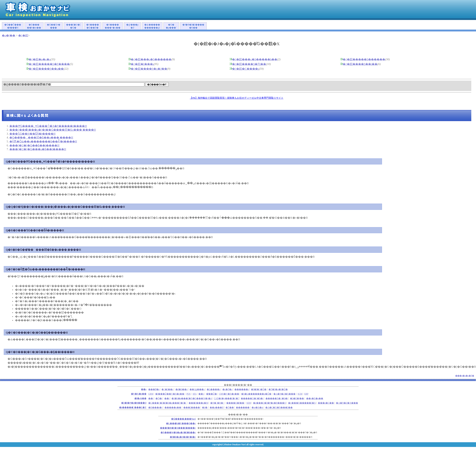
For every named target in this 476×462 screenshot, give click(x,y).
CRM (151, 394)
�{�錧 (23, 35)
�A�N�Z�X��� (284, 394)
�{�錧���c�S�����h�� (255, 59)
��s (144, 389)
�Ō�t (159, 398)
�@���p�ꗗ (132, 26)
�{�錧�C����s (246, 69)
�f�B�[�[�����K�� (193, 26)
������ (243, 407)
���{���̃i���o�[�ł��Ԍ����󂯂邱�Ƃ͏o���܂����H (53, 130)
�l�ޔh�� (140, 398)
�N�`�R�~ (217, 403)
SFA (194, 394)
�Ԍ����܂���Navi (183, 419)
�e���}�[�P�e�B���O (270, 403)
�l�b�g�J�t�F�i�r (183, 437)
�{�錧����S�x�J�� (149, 69)
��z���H (217, 407)
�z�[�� (9, 35)
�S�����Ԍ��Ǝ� (93, 26)
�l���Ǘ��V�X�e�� (170, 394)
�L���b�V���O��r (181, 423)
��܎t (151, 398)
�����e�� (173, 407)
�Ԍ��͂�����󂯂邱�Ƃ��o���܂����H (41, 137)
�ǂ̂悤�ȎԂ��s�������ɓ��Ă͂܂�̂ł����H (43, 141)
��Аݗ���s (197, 389)
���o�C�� (326, 403)
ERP (306, 394)
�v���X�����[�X (302, 403)
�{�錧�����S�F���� (49, 64)
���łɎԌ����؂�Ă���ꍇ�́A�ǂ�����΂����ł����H (48, 126)
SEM (249, 403)
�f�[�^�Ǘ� (259, 389)
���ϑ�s (154, 389)
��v (201, 394)
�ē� (205, 407)
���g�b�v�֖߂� (465, 376)
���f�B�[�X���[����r (178, 428)
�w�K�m (257, 407)
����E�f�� (235, 403)
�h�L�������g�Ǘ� (256, 394)
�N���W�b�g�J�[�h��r (178, 433)
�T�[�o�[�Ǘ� (278, 389)
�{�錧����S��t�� (360, 64)
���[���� (192, 407)
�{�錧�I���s (142, 64)
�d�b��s (181, 389)
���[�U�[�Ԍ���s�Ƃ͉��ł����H (38, 149)
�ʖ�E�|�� (297, 398)
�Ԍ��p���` (171, 26)
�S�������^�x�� (113, 26)
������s (242, 389)
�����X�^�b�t (252, 398)
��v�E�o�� (315, 398)
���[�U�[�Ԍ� (73, 26)
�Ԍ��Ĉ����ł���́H (13, 26)
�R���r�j (155, 407)
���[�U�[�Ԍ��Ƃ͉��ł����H (34, 145)
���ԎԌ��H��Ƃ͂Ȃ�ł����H (32, 134)
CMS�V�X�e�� (229, 394)
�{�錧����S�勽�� (249, 64)
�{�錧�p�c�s (40, 59)
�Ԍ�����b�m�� (34, 26)
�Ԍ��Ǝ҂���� (54, 26)
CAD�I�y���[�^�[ (227, 398)
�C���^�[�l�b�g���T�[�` (167, 403)
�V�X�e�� (139, 394)
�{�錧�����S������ (364, 59)
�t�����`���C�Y (133, 407)
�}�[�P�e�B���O (134, 403)
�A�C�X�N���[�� (279, 407)
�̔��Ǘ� (212, 394)
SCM (300, 394)
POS (189, 394)
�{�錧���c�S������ (151, 59)
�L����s (214, 389)
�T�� (230, 407)
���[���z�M (198, 403)
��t (167, 398)
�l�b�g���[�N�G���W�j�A (192, 398)
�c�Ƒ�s (227, 389)
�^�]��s (167, 389)
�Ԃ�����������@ (152, 26)
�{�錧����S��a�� (46, 69)
